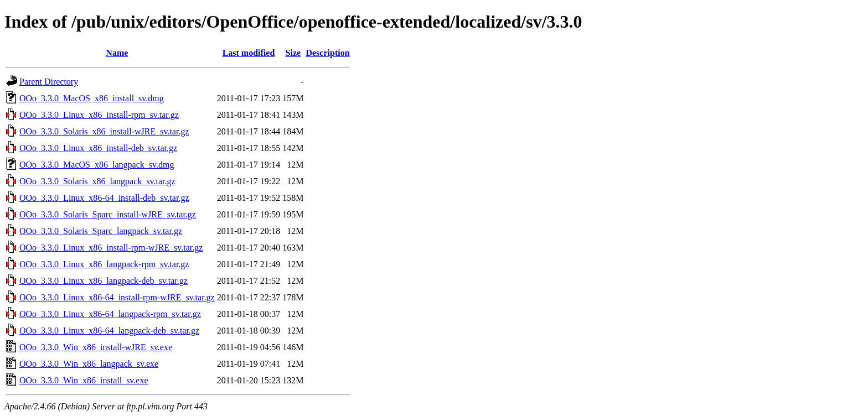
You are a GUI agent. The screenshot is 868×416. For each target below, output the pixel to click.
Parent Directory (49, 82)
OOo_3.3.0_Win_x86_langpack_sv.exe (89, 364)
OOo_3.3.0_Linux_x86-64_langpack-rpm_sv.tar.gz (110, 314)
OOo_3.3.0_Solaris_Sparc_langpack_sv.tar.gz (101, 231)
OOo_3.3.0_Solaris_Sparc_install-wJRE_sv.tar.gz (108, 214)
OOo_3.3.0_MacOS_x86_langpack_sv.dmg (97, 165)
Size (293, 53)
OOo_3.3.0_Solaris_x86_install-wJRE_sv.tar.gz (104, 131)
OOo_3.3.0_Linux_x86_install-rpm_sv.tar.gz (99, 115)
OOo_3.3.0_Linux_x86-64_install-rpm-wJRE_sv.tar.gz (117, 297)
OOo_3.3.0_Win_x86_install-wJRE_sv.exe (96, 347)
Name (117, 53)
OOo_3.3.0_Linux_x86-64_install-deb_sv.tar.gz (104, 198)
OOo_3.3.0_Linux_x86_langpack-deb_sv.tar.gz (104, 281)
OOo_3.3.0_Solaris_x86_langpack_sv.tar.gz (97, 181)
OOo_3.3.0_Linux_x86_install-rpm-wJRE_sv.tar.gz (111, 248)
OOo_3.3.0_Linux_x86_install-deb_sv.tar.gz (98, 148)
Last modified (249, 53)
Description (327, 53)
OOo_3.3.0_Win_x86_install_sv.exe (84, 380)
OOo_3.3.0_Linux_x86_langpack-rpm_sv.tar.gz (104, 264)
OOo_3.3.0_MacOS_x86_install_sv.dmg (92, 98)
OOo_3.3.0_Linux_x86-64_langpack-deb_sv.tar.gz (109, 331)
